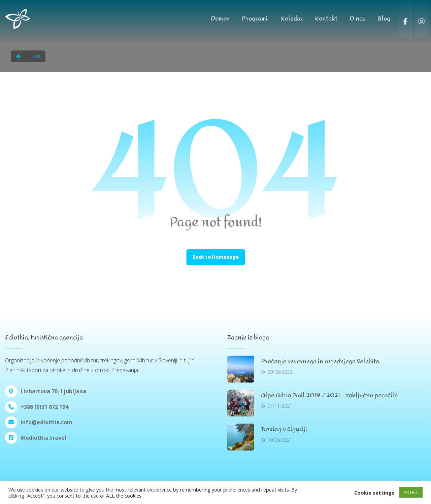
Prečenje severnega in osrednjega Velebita (320, 362)
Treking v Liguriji (284, 429)
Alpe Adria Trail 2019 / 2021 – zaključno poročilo (329, 395)
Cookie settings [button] (374, 493)
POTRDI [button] (411, 492)
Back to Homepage (215, 257)
